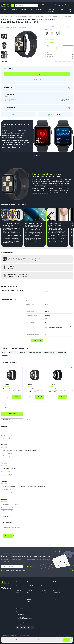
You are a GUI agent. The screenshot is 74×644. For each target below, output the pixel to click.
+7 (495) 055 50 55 (45, 5)
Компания (45, 586)
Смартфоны (5, 10)
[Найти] (36, 5)
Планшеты (24, 10)
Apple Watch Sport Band (35, 356)
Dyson (62, 10)
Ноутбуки (15, 10)
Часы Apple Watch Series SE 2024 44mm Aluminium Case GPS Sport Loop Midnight (57, 394)
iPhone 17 (55, 589)
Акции (28, 605)
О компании (44, 589)
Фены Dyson (56, 594)
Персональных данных (22, 574)
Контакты (19, 1)
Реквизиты (44, 594)
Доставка (10, 1)
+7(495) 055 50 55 (23, 616)
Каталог (19, 586)
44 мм (4, 356)
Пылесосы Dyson (57, 598)
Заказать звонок (44, 6)
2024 (16, 356)
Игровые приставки (51, 10)
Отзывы (6, 1)
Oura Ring (69, 10)
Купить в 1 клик (37, 79)
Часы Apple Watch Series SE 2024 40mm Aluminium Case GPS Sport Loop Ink (12, 394)
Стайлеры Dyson (57, 596)
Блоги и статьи (45, 592)
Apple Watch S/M (61, 356)
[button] (35, 155)
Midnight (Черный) (49, 356)
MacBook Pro (56, 601)
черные (10, 356)
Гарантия (29, 601)
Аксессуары (19, 601)
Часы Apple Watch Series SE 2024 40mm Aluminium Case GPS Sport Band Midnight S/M (35, 394)
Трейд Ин (29, 603)
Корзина (68, 5)
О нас (3, 1)
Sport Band (23, 356)
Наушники (39, 10)
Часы (31, 10)
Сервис (29, 598)
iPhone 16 (55, 592)
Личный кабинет (31, 589)
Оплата (15, 1)
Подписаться (28, 570)
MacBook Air (56, 603)
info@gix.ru (21, 618)
